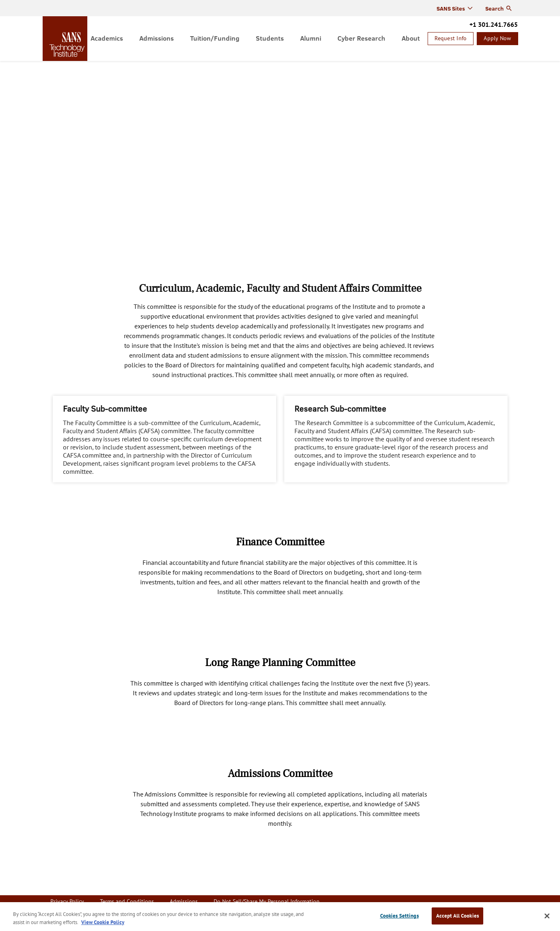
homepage (67, 39)
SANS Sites (451, 8)
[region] (280, 917)
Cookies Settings (399, 916)
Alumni (311, 38)
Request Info (451, 38)
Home (51, 67)
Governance (105, 67)
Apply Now (497, 38)
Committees (143, 67)
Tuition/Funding (215, 38)
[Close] (547, 916)
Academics (107, 38)
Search (494, 8)
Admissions (157, 38)
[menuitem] (107, 39)
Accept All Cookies (457, 916)
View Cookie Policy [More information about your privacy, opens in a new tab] (103, 922)
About (411, 38)
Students (270, 38)
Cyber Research (361, 38)
